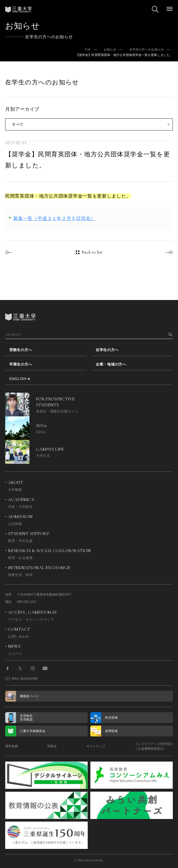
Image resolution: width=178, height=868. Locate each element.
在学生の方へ (107, 350)
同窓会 (52, 746)
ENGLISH (18, 379)
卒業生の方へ (21, 364)
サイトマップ (96, 746)
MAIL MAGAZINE (22, 679)
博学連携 (12, 746)
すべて (18, 124)
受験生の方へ (21, 350)
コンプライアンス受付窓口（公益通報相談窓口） (154, 746)
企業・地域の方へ (111, 364)
